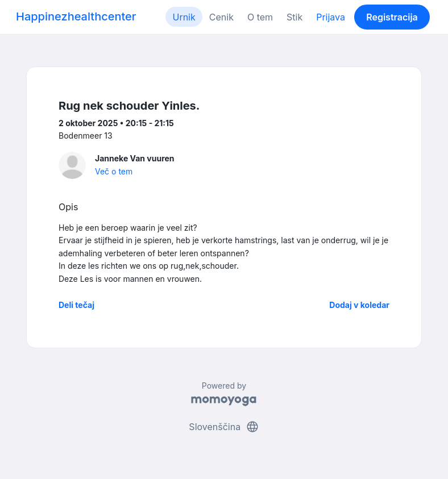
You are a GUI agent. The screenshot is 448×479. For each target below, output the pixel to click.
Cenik (221, 17)
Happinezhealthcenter (76, 16)
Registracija (392, 17)
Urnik (184, 17)
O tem (260, 17)
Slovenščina (224, 427)
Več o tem (114, 171)
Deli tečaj (76, 305)
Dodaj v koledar (359, 305)
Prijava (331, 17)
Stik (294, 17)
